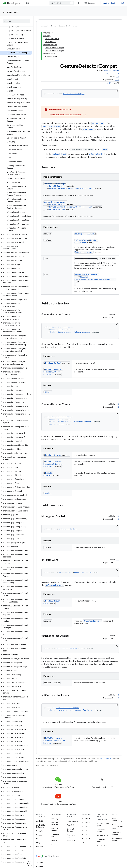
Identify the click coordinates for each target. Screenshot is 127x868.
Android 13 (86, 826)
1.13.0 (117, 80)
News (39, 839)
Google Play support (117, 833)
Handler (62, 209)
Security (40, 831)
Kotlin (109, 83)
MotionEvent (98, 123)
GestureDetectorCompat (74, 94)
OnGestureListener (51, 126)
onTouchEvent (59, 154)
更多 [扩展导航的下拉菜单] (28, 3)
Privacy (54, 840)
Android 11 (86, 834)
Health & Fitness (55, 829)
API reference (10, 12)
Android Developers (49, 26)
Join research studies (117, 839)
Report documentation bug (118, 826)
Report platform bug (117, 820)
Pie (83, 842)
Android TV (71, 841)
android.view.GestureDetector (66, 115)
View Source (111, 74)
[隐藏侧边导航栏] (30, 864)
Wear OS (70, 825)
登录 (122, 3)
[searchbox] (17, 21)
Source (39, 835)
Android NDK (102, 845)
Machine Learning (55, 823)
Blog (38, 843)
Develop (62, 26)
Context (61, 186)
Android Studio (110, 3)
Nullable (53, 209)
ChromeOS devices (71, 830)
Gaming (55, 819)
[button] (16, 234)
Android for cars (71, 836)
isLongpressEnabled (84, 234)
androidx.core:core (111, 70)
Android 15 (86, 819)
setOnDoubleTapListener (87, 274)
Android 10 (86, 838)
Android (40, 821)
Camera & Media (55, 835)
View (105, 150)
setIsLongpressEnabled (86, 259)
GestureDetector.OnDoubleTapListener (93, 279)
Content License (105, 759)
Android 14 (86, 822)
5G (53, 844)
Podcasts (40, 847)
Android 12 (86, 830)
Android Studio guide (103, 824)
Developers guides (101, 830)
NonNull (52, 186)
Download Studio (101, 840)
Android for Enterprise (41, 826)
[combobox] (62, 3)
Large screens (72, 821)
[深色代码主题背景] (117, 91)
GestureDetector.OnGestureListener (74, 189)
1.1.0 (117, 77)
